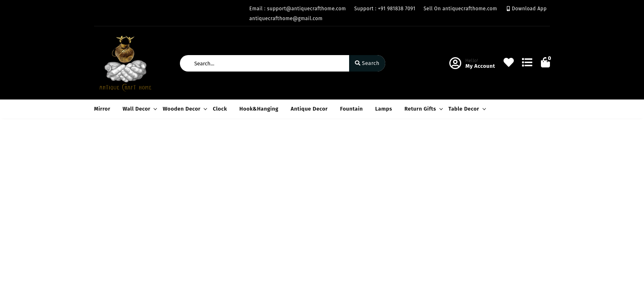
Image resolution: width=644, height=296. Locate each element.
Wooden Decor (184, 109)
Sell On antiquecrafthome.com (460, 9)
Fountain (352, 109)
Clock (220, 109)
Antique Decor (309, 109)
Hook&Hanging (259, 109)
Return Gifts (422, 109)
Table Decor (466, 109)
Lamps (384, 109)
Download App (527, 9)
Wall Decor (139, 109)
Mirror (102, 109)
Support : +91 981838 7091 (385, 9)
